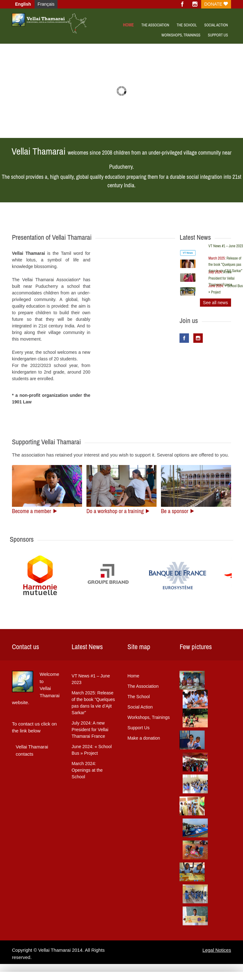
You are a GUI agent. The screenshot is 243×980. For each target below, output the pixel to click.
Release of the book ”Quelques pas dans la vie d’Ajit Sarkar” (225, 265)
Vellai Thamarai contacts (32, 750)
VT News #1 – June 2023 (91, 679)
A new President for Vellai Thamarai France (221, 278)
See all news (215, 303)
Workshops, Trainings (149, 717)
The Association (155, 25)
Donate (216, 4)
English (23, 4)
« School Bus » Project (92, 750)
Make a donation (144, 738)
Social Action (216, 25)
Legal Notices (217, 950)
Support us (218, 35)
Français (46, 4)
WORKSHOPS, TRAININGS (181, 35)
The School (187, 25)
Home (128, 25)
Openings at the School (87, 770)
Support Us (139, 728)
